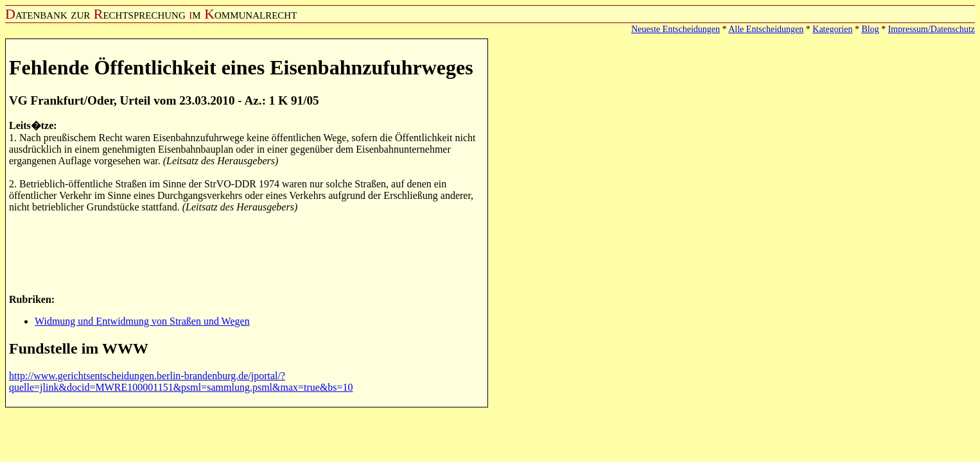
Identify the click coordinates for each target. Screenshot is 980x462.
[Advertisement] (243, 252)
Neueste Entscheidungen (676, 29)
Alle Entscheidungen (766, 29)
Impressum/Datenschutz (932, 29)
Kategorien (832, 29)
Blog (870, 29)
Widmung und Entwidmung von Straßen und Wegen (142, 321)
